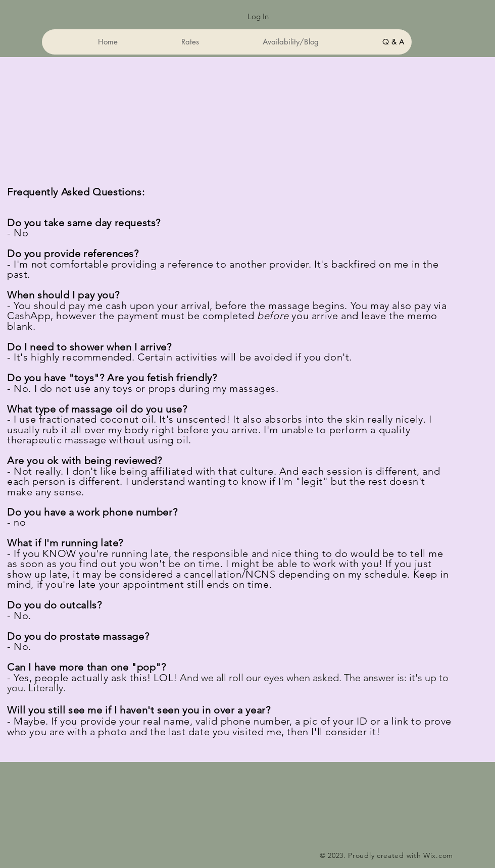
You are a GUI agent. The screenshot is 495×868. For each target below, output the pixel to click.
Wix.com (438, 855)
